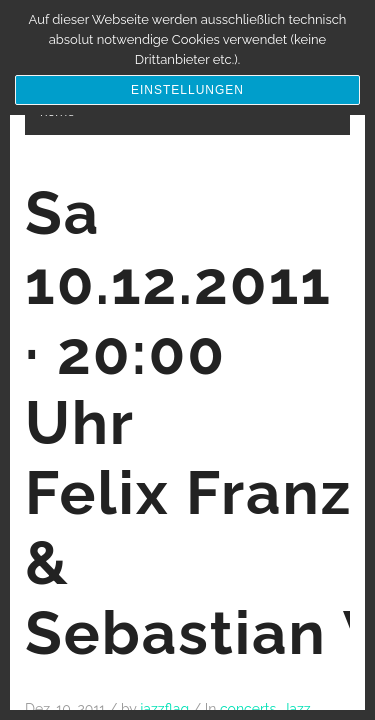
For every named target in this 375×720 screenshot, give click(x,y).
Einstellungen (187, 90)
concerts (248, 709)
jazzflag (164, 709)
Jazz (297, 709)
